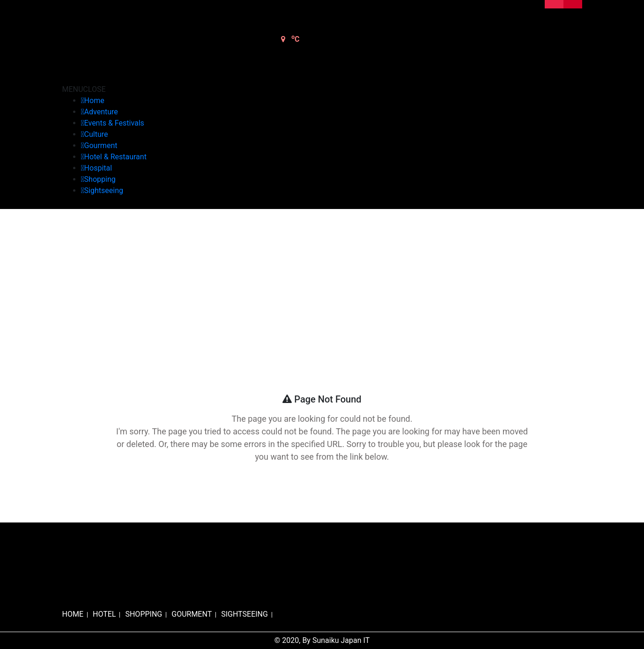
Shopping (100, 179)
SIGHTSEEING (244, 614)
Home (94, 101)
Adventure (101, 112)
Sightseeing (104, 190)
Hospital (98, 168)
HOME (73, 614)
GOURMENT (192, 614)
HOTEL (104, 614)
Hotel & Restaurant (115, 157)
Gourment (101, 145)
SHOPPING (144, 614)
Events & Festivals (114, 123)
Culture (96, 134)
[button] (84, 89)
